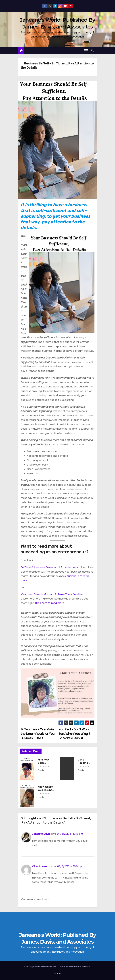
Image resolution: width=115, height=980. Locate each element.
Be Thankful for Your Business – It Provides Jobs (49, 567)
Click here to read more (50, 603)
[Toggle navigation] (86, 51)
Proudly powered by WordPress (41, 966)
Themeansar (84, 966)
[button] (93, 50)
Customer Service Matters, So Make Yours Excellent (52, 594)
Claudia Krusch (41, 866)
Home (58, 973)
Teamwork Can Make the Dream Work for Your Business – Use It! (38, 734)
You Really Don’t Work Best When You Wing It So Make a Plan (74, 734)
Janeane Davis (41, 834)
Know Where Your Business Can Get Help (46, 790)
